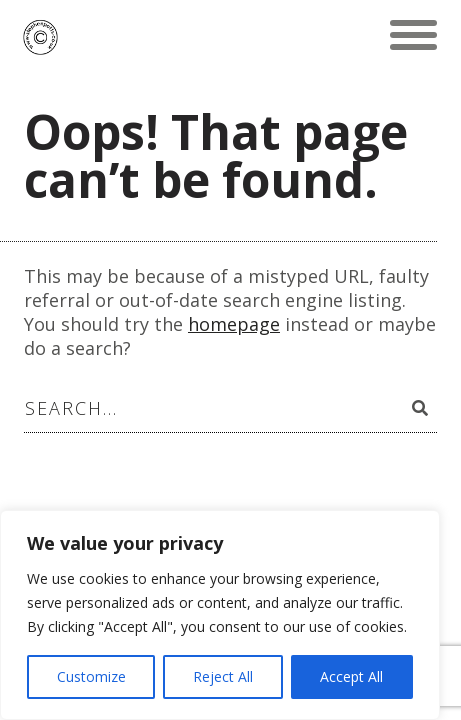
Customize (91, 676)
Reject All (223, 676)
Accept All (351, 676)
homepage (234, 324)
